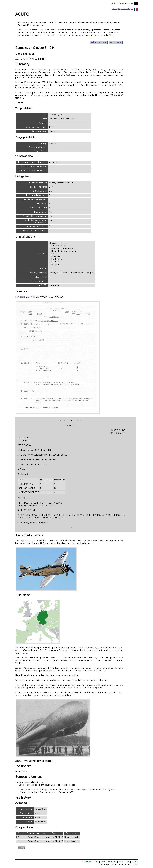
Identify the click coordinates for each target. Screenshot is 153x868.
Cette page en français (125, 9)
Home (130, 4)
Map (121, 862)
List (128, 862)
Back (103, 862)
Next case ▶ (116, 43)
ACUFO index (118, 4)
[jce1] (23, 790)
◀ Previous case (99, 43)
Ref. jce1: (20, 297)
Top (96, 862)
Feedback (87, 862)
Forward (112, 862)
